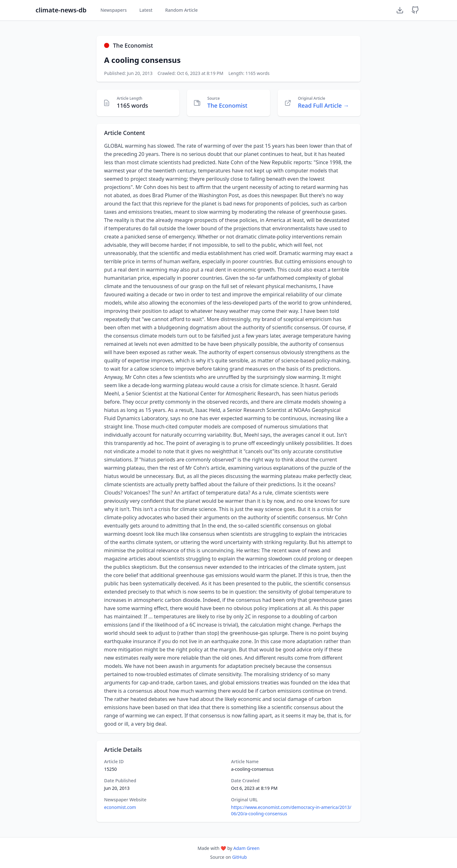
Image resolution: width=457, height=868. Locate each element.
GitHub (239, 857)
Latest (146, 10)
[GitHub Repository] (415, 10)
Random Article (181, 10)
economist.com (120, 807)
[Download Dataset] (400, 10)
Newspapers (113, 10)
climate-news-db (61, 10)
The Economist (227, 105)
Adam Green (246, 848)
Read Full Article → (324, 105)
